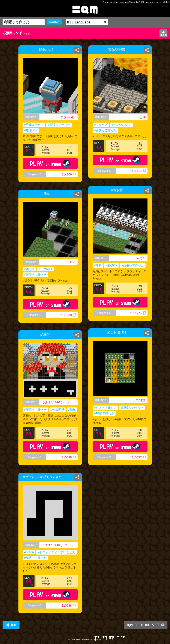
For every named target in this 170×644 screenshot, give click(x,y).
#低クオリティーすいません (57, 552)
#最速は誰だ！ (34, 125)
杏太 (73, 262)
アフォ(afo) (68, 117)
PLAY (50, 164)
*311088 (68, 315)
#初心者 (30, 269)
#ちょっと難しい (105, 408)
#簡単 (72, 410)
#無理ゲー (31, 130)
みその (141, 258)
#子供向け (45, 269)
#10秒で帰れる (104, 413)
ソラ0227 (139, 400)
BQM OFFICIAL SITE (146, 625)
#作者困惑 (57, 410)
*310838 (68, 457)
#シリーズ (101, 125)
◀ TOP (11, 625)
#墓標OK (111, 265)
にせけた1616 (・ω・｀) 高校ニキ (59, 402)
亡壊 (143, 117)
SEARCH (54, 22)
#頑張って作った (59, 125)
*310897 (138, 457)
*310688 (68, 606)
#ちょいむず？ (121, 125)
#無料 (98, 265)
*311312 (138, 171)
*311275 (138, 313)
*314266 (68, 174)
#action (29, 552)
